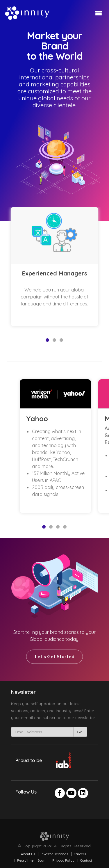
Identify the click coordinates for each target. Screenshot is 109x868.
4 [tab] (65, 527)
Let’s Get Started (55, 657)
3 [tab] (61, 340)
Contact (86, 860)
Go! (80, 732)
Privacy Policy (63, 860)
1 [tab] (47, 340)
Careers (80, 854)
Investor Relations (54, 854)
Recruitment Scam (32, 860)
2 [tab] (54, 340)
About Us (28, 854)
